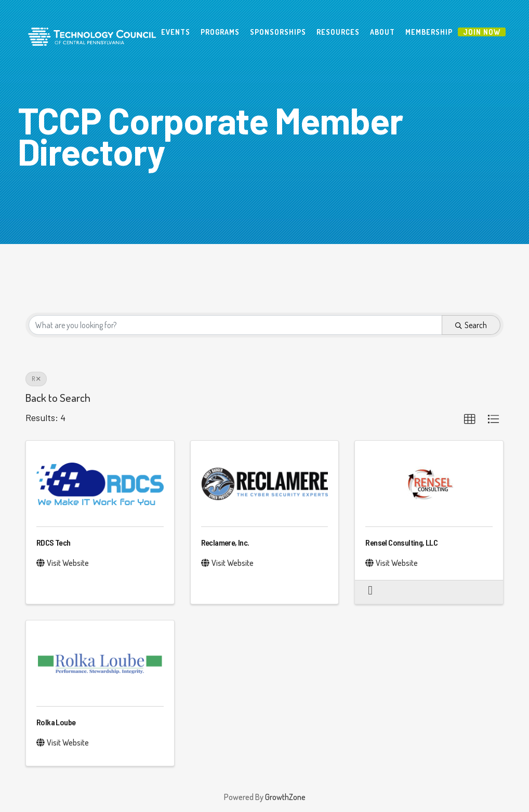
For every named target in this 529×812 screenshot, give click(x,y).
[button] (470, 419)
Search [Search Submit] (471, 325)
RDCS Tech (54, 542)
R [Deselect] (36, 379)
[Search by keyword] (235, 325)
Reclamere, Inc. (225, 542)
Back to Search (58, 397)
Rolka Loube (56, 722)
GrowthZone (285, 797)
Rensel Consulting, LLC (401, 542)
